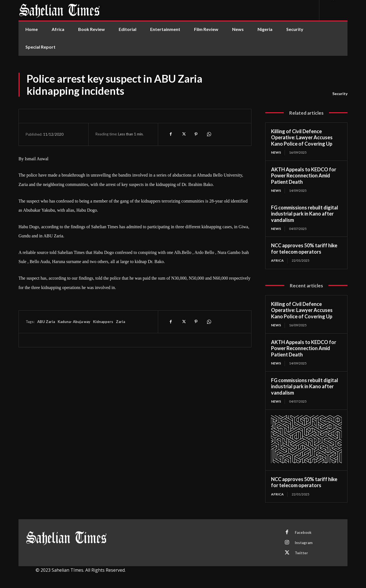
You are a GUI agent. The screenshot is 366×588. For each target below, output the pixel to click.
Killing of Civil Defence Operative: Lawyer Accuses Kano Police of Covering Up (302, 137)
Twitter (301, 553)
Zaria (120, 322)
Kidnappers (103, 322)
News (276, 152)
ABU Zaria (46, 322)
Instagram (304, 543)
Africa (277, 260)
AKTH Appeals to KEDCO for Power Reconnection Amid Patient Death (304, 176)
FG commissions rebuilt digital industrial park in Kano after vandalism (305, 214)
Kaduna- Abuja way (74, 322)
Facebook (303, 532)
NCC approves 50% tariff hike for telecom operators (304, 249)
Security (340, 94)
